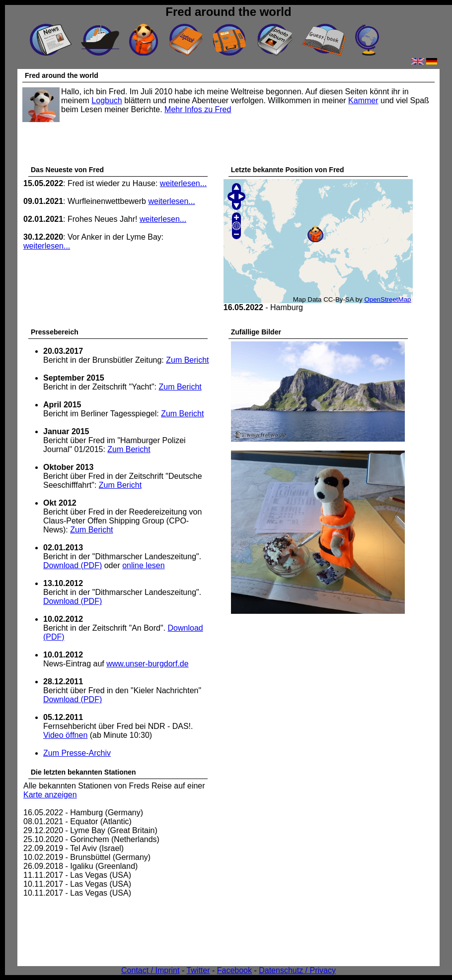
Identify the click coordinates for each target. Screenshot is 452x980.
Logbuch (107, 100)
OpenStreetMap (387, 299)
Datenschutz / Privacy (297, 970)
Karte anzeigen (50, 795)
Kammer (363, 100)
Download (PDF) (73, 565)
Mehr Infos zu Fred (198, 109)
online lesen (143, 565)
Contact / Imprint (150, 970)
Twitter (198, 970)
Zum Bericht (187, 360)
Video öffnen (65, 735)
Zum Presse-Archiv (77, 753)
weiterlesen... (183, 183)
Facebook (234, 970)
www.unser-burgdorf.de (147, 664)
